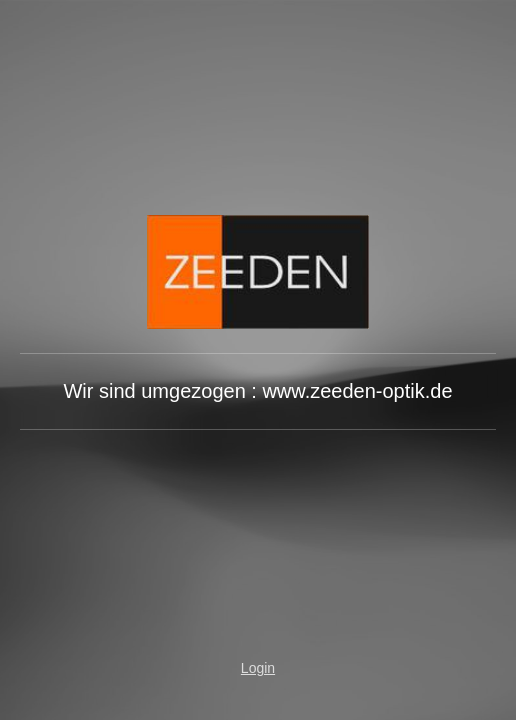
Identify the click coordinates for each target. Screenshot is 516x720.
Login (258, 668)
